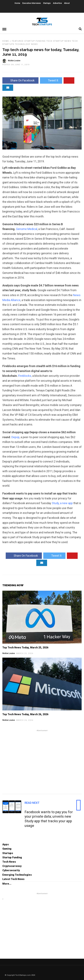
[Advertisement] (42, 761)
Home (17, 3)
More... (7, 884)
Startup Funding (35, 41)
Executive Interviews (32, 3)
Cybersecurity (11, 870)
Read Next (32, 803)
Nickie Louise (9, 653)
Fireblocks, (25, 376)
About (67, 3)
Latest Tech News (13, 879)
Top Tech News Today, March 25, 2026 (25, 648)
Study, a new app (62, 503)
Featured (18, 41)
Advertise (57, 3)
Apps (6, 844)
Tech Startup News (59, 41)
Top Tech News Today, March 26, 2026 (25, 714)
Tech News (9, 862)
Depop (15, 437)
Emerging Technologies (17, 875)
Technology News (26, 44)
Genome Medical (27, 229)
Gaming (7, 849)
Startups (47, 3)
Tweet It (51, 80)
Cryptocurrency (12, 866)
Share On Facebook (20, 80)
